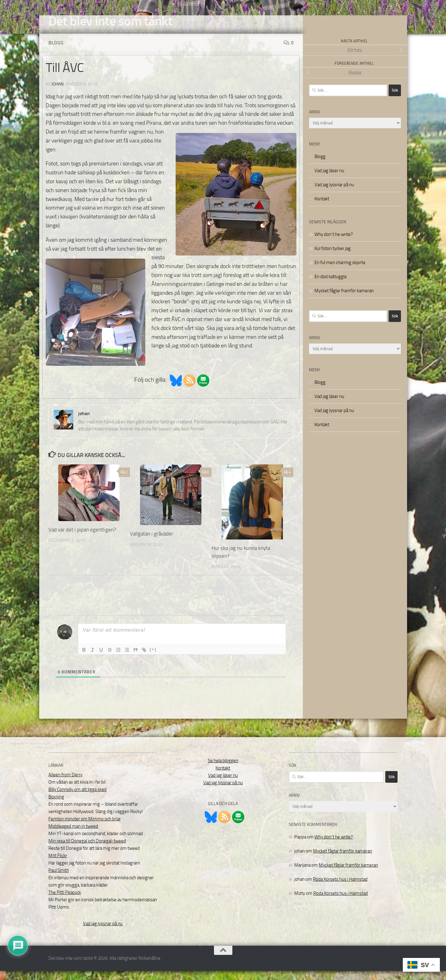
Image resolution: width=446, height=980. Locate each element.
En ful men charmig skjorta (340, 272)
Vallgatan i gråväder (152, 543)
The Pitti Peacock (65, 902)
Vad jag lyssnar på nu (334, 194)
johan (57, 93)
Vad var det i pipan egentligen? (82, 539)
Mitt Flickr (58, 865)
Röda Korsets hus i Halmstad (340, 888)
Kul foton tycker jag (333, 258)
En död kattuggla (330, 286)
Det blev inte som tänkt (111, 21)
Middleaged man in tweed (73, 835)
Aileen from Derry (65, 784)
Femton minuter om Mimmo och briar (85, 828)
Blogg (56, 52)
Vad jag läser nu (329, 180)
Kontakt (322, 208)
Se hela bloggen (223, 770)
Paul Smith (59, 880)
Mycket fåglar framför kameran (344, 300)
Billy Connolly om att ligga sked (78, 799)
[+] (153, 658)
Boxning (56, 806)
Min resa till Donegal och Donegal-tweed (87, 850)
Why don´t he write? (334, 244)
